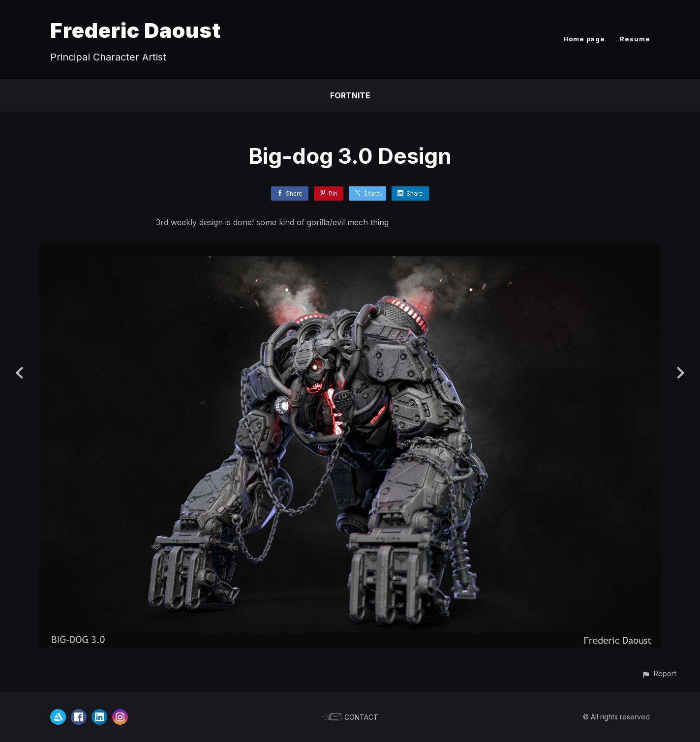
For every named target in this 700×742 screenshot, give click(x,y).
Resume (635, 39)
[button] (659, 673)
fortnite (350, 95)
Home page (584, 39)
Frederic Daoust (136, 30)
